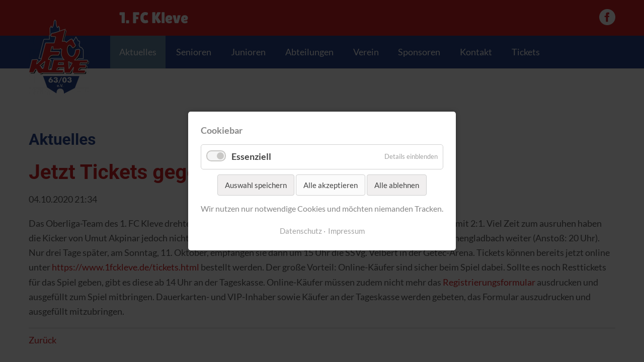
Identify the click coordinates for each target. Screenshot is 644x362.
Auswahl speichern (256, 185)
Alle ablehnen (397, 185)
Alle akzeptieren (331, 185)
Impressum (346, 231)
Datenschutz (301, 231)
